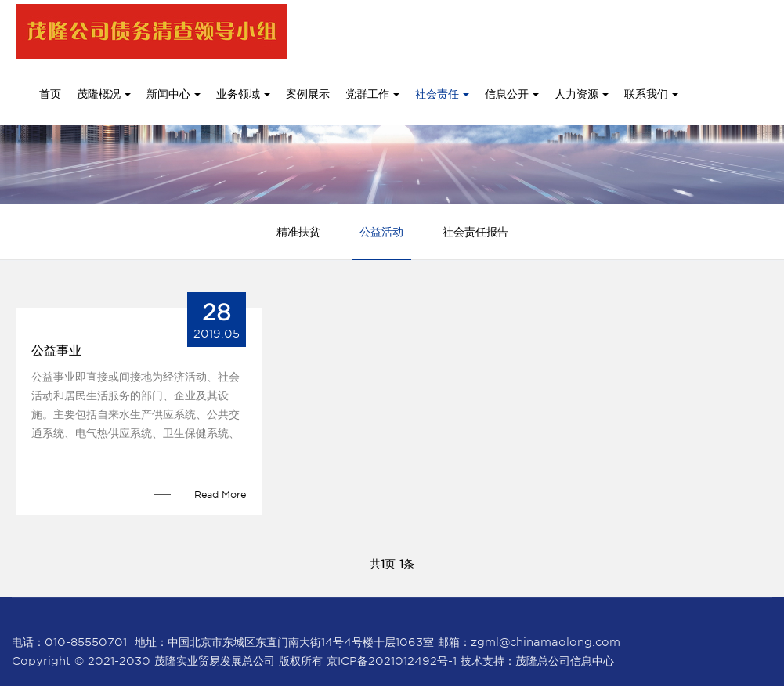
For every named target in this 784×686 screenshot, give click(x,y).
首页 (50, 94)
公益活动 (381, 232)
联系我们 (651, 94)
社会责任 (442, 94)
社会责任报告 (475, 232)
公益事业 (56, 350)
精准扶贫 (298, 232)
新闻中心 (173, 94)
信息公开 (512, 94)
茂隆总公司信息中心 (565, 661)
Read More (220, 495)
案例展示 (308, 94)
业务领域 (243, 94)
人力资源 (582, 94)
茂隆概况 (104, 94)
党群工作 (372, 94)
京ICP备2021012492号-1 (392, 661)
